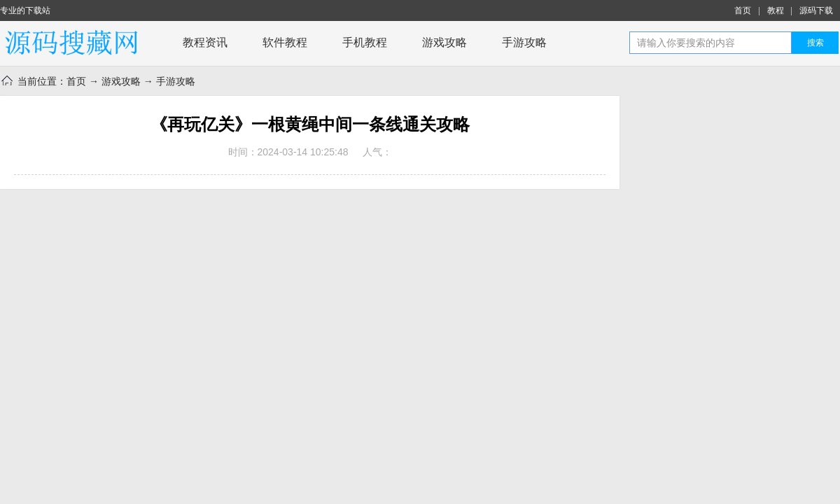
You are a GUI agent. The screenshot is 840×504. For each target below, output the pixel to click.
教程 (776, 10)
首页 (743, 10)
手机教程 (365, 42)
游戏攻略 (444, 42)
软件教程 (285, 42)
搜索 (815, 43)
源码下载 (816, 10)
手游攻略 (524, 42)
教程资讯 (205, 42)
